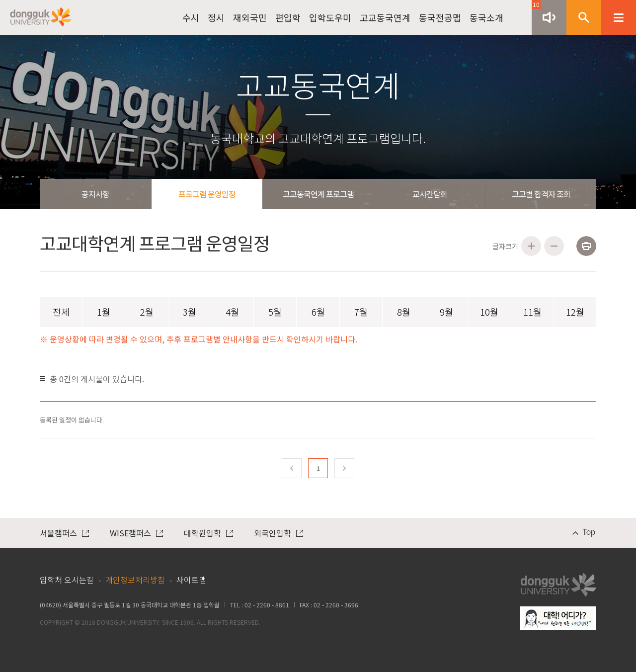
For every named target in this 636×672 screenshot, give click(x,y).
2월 (147, 312)
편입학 (288, 17)
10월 (489, 312)
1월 (104, 312)
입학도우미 (330, 17)
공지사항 (95, 194)
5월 (275, 312)
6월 (318, 312)
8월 (404, 312)
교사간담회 (430, 194)
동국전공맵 (440, 17)
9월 (446, 312)
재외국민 (250, 17)
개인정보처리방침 (135, 580)
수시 (191, 17)
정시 (216, 17)
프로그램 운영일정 (207, 194)
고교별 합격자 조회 (541, 194)
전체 (61, 312)
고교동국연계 (385, 17)
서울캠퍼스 (64, 533)
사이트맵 (191, 580)
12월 (575, 312)
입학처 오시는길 (67, 580)
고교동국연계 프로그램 (318, 194)
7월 (361, 312)
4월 (232, 312)
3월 (190, 312)
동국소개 (486, 17)
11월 (532, 312)
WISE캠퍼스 (136, 533)
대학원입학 (208, 533)
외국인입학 (278, 533)
